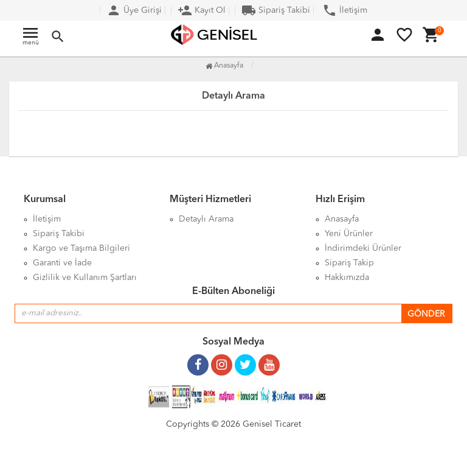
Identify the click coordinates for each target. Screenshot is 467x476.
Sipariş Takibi (276, 10)
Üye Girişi (134, 10)
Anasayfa (224, 66)
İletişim (345, 10)
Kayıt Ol (202, 10)
